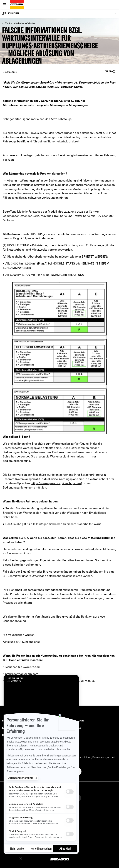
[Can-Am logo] (17, 4)
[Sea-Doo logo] (59, 859)
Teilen (110, 72)
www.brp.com (32, 667)
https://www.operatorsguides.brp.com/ (56, 483)
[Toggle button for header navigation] (5, 4)
